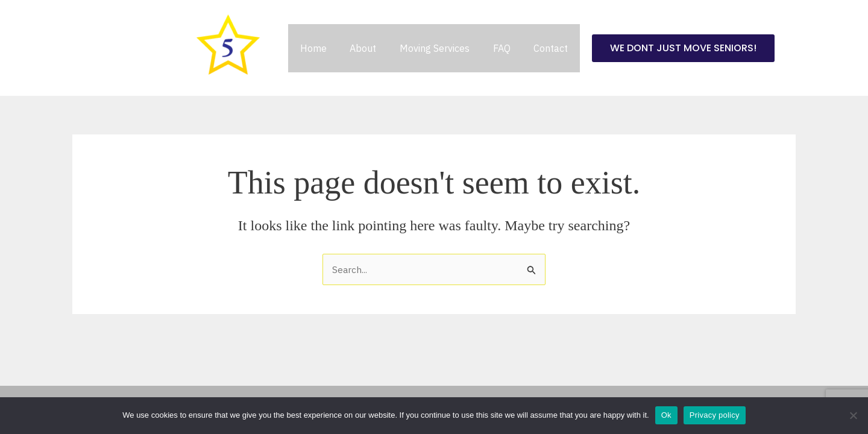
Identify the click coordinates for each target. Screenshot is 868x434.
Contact (543, 48)
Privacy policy (715, 415)
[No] (853, 415)
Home (321, 48)
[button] (673, 48)
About (367, 48)
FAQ (498, 48)
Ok (666, 415)
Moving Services (435, 48)
